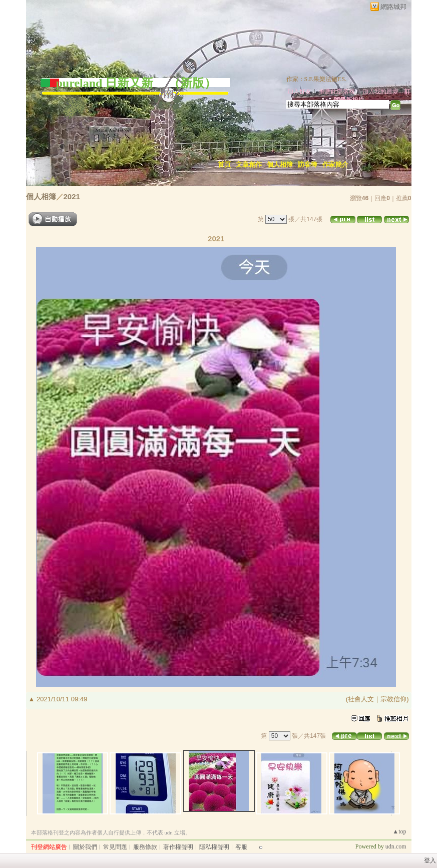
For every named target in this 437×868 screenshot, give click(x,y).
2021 (72, 196)
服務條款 (145, 847)
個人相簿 (280, 164)
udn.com (396, 846)
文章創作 (249, 164)
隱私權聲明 (214, 847)
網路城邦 (393, 7)
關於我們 (85, 847)
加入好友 (299, 92)
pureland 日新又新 (106, 83)
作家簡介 (335, 164)
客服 (241, 847)
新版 (192, 83)
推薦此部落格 (337, 92)
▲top (399, 831)
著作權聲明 (178, 847)
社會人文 (361, 699)
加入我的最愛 (380, 92)
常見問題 (115, 847)
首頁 (224, 164)
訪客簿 (308, 164)
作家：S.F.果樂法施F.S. (317, 79)
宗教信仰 (393, 699)
